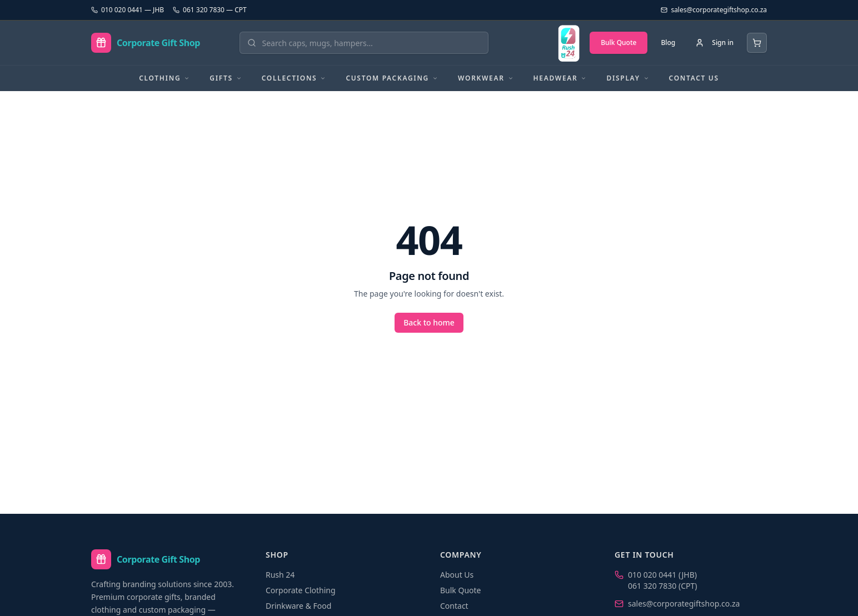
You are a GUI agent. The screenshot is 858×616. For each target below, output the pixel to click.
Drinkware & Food (298, 606)
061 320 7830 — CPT (210, 10)
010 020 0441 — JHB (128, 10)
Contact (454, 606)
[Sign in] (714, 43)
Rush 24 (280, 575)
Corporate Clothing (301, 590)
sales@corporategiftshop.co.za (684, 604)
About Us (457, 575)
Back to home (429, 322)
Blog (668, 42)
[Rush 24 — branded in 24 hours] (568, 43)
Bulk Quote (618, 42)
